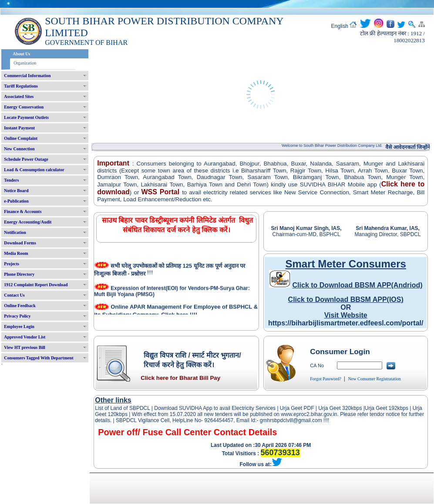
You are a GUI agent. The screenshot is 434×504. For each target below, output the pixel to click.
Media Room (16, 253)
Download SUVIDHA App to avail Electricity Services (215, 408)
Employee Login (19, 326)
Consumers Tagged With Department (39, 358)
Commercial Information (27, 76)
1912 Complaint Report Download (36, 285)
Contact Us (14, 295)
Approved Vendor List (25, 337)
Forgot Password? (326, 379)
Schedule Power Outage (26, 159)
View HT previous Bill (25, 347)
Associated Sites (19, 96)
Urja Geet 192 (381, 408)
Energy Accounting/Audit (28, 222)
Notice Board (16, 191)
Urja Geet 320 (335, 408)
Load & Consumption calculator (34, 170)
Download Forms (20, 243)
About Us (21, 54)
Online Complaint (21, 138)
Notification (15, 232)
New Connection (19, 149)
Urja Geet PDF (297, 408)
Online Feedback (20, 306)
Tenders (11, 180)
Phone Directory (19, 274)
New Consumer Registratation (375, 379)
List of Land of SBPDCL (122, 408)
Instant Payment (19, 128)
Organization (25, 63)
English (340, 26)
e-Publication (16, 201)
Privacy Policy (17, 316)
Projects (12, 264)
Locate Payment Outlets (26, 117)
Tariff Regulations (21, 86)
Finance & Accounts (23, 211)
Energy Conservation (24, 107)
